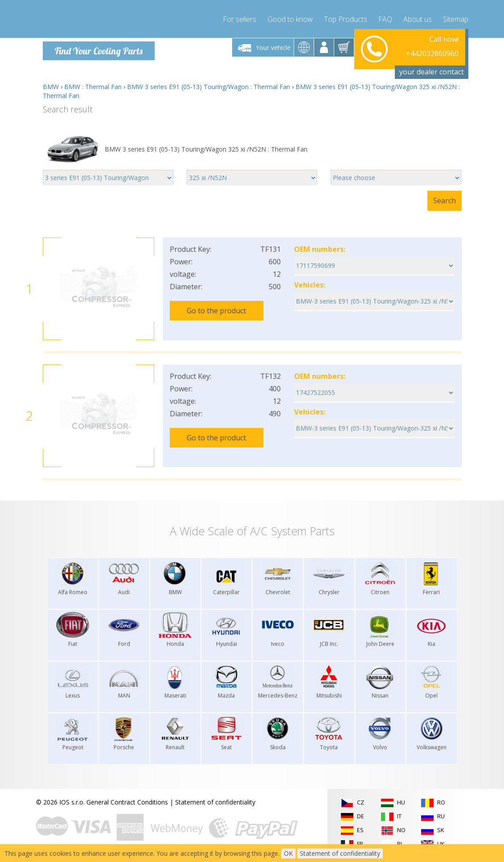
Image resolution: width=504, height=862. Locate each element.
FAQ (385, 18)
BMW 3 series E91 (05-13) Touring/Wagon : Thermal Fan (209, 87)
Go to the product (216, 311)
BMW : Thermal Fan (93, 87)
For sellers (240, 18)
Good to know (290, 18)
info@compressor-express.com (413, 58)
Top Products (346, 18)
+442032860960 (432, 47)
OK (288, 853)
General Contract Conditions (127, 802)
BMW (51, 87)
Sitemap (456, 18)
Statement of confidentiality (215, 802)
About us (418, 18)
